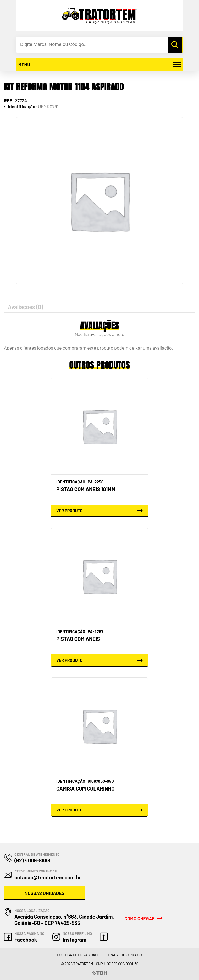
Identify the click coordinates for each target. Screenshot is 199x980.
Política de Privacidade (78, 955)
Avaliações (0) (26, 307)
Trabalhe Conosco (125, 955)
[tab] (99, 307)
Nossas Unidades (45, 893)
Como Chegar (140, 918)
